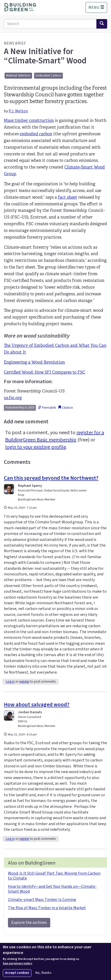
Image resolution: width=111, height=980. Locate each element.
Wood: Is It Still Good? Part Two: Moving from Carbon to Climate (54, 876)
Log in (10, 682)
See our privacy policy (18, 964)
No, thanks (43, 973)
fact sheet (68, 197)
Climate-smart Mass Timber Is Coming (42, 900)
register (24, 682)
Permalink (47, 408)
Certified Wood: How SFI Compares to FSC (44, 372)
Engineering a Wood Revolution (34, 362)
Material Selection (18, 76)
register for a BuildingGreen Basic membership (55, 436)
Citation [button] (65, 408)
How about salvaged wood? (37, 705)
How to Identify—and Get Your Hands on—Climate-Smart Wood (52, 889)
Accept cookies (17, 973)
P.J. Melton (18, 111)
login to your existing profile (36, 447)
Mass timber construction (29, 120)
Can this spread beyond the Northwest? (51, 478)
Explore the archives (29, 923)
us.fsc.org (13, 398)
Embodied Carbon (48, 76)
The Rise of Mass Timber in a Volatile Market (47, 908)
